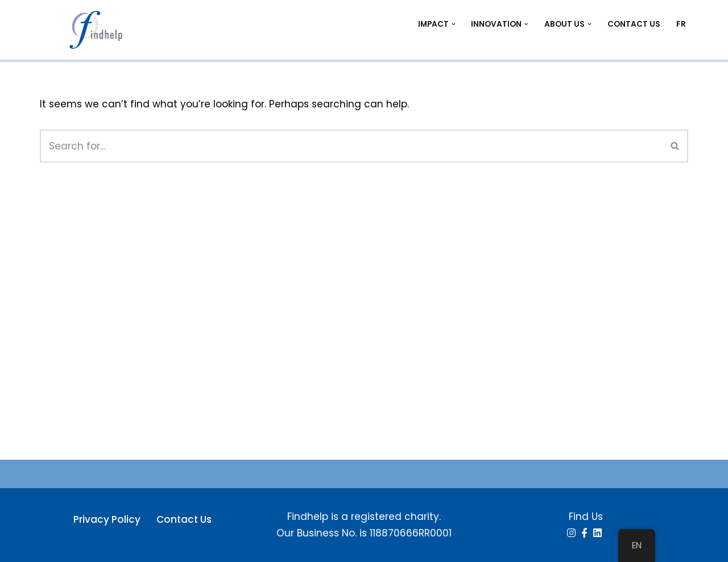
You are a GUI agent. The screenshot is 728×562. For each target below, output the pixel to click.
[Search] (351, 146)
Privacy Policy (107, 519)
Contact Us (634, 24)
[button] (454, 24)
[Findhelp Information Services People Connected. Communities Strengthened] (100, 30)
